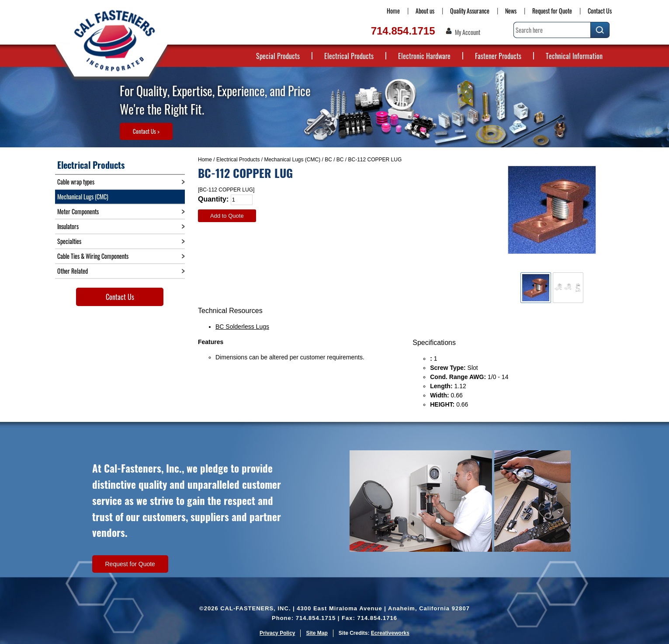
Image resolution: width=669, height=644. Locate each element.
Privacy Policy (277, 633)
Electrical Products (349, 56)
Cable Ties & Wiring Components (93, 256)
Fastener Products (498, 56)
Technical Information (574, 56)
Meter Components (78, 211)
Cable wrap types (76, 182)
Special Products (278, 56)
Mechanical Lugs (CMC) (292, 160)
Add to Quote (227, 216)
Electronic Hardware (424, 56)
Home (393, 11)
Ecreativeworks (390, 633)
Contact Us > (146, 131)
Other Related (73, 271)
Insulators (68, 226)
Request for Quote (552, 11)
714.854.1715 (403, 31)
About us (425, 11)
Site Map (317, 633)
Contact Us (600, 11)
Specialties (69, 241)
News (511, 11)
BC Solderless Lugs (242, 327)
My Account (468, 32)
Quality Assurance (470, 11)
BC (328, 160)
